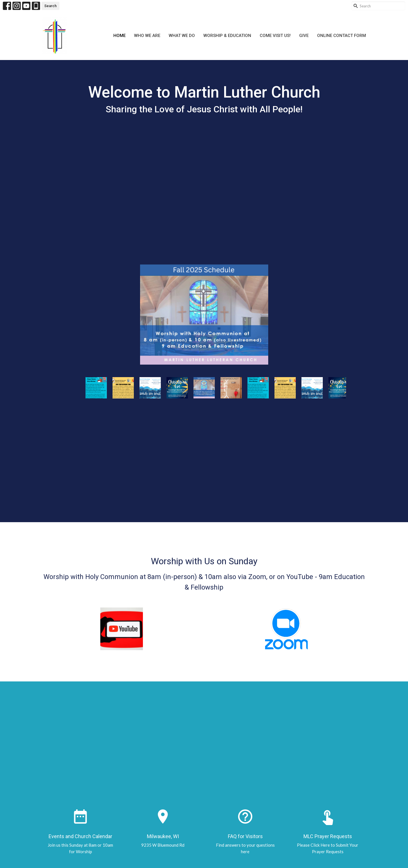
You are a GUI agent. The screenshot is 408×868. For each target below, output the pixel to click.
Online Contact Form (342, 36)
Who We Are (147, 36)
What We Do (182, 36)
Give (304, 36)
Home (119, 36)
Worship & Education (227, 36)
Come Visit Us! (275, 36)
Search (50, 6)
